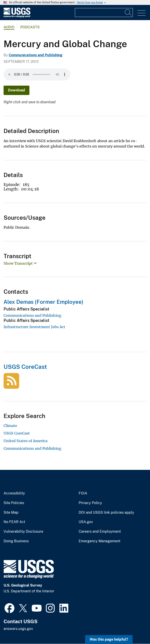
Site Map (11, 513)
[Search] (128, 13)
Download (16, 90)
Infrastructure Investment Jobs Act (34, 327)
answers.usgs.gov (18, 629)
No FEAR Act (14, 522)
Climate (10, 426)
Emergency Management (100, 541)
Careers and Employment (100, 532)
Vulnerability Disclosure (23, 532)
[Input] (104, 13)
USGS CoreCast (25, 367)
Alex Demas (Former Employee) (43, 302)
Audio (9, 27)
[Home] (17, 16)
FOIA (83, 493)
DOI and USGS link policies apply (106, 513)
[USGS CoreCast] (11, 386)
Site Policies (14, 503)
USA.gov (86, 522)
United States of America (26, 441)
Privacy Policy (90, 503)
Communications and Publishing (36, 55)
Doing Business (16, 541)
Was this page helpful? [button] (109, 639)
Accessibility (14, 493)
